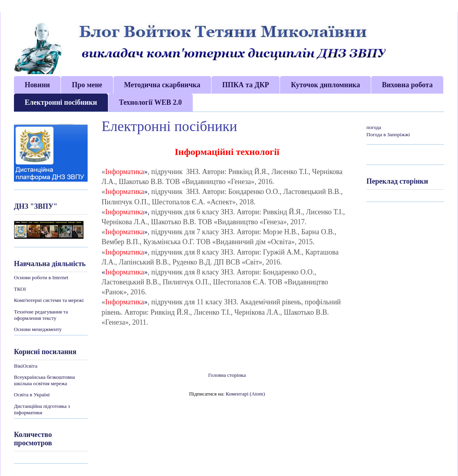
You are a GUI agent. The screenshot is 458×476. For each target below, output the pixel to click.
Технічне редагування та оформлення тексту (41, 315)
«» (125, 272)
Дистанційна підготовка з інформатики (42, 409)
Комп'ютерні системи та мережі (49, 300)
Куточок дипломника (325, 85)
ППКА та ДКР (246, 85)
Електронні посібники (61, 102)
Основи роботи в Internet (41, 277)
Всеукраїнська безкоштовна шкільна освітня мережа (44, 380)
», (147, 212)
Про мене (87, 85)
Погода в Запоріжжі (388, 134)
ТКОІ (20, 289)
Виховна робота (407, 85)
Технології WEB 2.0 (151, 102)
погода (374, 127)
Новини (37, 85)
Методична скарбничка (162, 85)
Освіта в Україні (32, 395)
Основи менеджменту (38, 329)
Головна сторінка (227, 375)
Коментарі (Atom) (245, 394)
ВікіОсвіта (26, 366)
